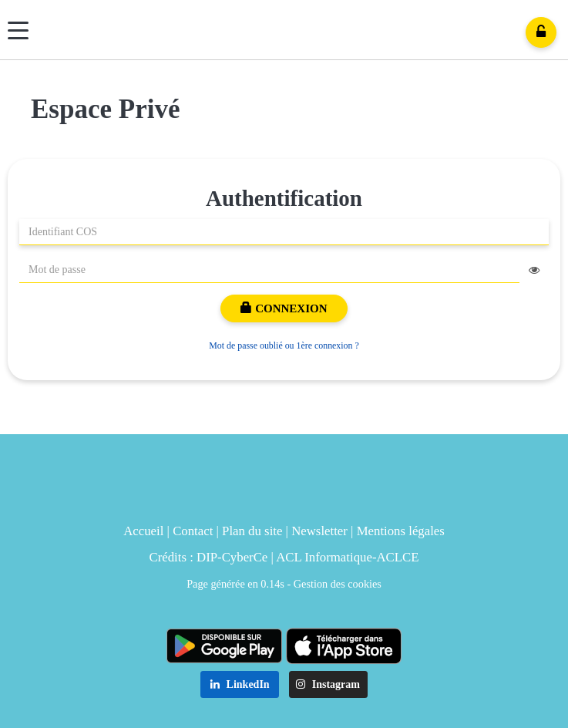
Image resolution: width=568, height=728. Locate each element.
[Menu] (18, 30)
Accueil (143, 531)
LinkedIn (240, 684)
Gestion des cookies (338, 584)
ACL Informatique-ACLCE (347, 557)
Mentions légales (401, 531)
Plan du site (252, 531)
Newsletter (319, 531)
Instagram (328, 684)
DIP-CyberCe (232, 557)
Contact (193, 531)
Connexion (284, 308)
